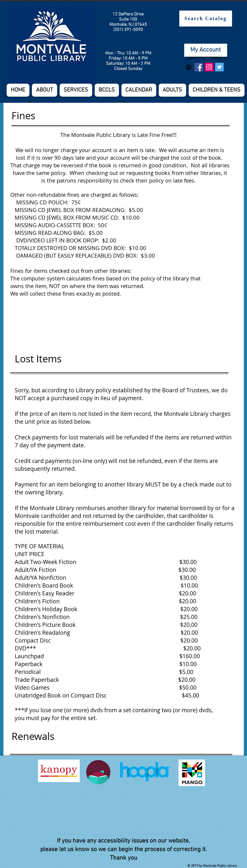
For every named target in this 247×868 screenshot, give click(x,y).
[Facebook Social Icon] (199, 67)
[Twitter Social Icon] (219, 67)
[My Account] (206, 50)
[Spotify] (188, 67)
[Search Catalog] (206, 19)
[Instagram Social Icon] (209, 67)
